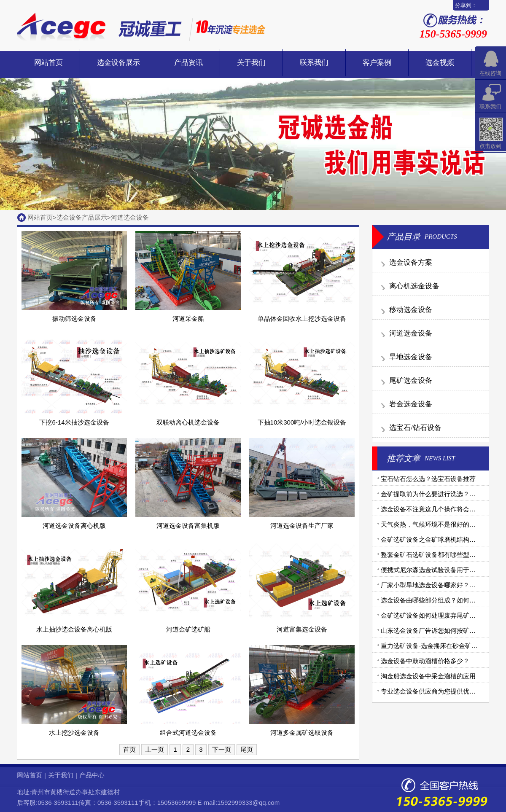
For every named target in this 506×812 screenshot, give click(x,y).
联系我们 (314, 63)
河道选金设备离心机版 (74, 526)
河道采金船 (188, 319)
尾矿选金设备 (411, 380)
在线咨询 (490, 73)
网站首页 (48, 63)
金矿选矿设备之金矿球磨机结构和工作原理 (441, 539)
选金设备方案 (411, 262)
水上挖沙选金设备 (74, 733)
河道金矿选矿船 (188, 629)
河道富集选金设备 (302, 629)
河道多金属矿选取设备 (302, 733)
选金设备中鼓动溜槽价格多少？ (425, 661)
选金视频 (440, 63)
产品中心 (92, 775)
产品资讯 (188, 63)
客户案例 (377, 63)
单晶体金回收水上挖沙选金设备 (302, 319)
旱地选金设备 (411, 357)
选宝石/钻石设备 (415, 428)
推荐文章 (404, 458)
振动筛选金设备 (74, 319)
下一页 (222, 749)
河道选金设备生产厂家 (302, 526)
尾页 (247, 749)
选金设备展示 (118, 63)
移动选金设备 (411, 310)
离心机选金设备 (414, 286)
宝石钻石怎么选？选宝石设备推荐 (428, 479)
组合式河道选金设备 (188, 733)
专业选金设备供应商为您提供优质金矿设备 (441, 691)
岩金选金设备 (411, 404)
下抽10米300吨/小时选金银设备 (302, 422)
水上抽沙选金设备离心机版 (74, 629)
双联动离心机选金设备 (188, 422)
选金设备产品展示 (82, 217)
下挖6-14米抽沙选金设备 (74, 422)
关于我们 (251, 63)
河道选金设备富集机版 (188, 526)
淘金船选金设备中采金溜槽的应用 (428, 676)
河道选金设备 (130, 217)
